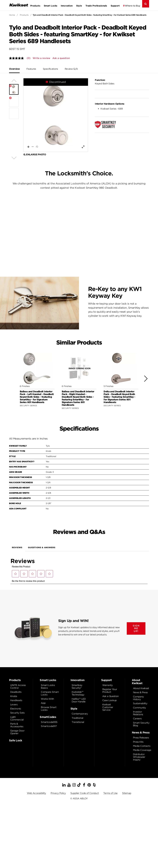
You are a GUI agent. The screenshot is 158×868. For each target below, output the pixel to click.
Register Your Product (110, 691)
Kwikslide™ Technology (78, 693)
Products (35, 6)
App (43, 703)
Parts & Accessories (17, 725)
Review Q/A (71, 69)
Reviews (17, 547)
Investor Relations (138, 713)
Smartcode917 (49, 726)
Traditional (77, 718)
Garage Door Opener (17, 732)
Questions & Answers (42, 547)
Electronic (16, 709)
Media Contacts (142, 746)
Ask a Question (111, 696)
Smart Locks (51, 6)
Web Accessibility (36, 793)
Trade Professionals (96, 6)
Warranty (108, 685)
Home (12, 15)
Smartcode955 (49, 722)
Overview (14, 69)
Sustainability (140, 703)
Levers (14, 705)
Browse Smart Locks (49, 709)
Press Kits (138, 742)
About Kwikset (141, 688)
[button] (56, 115)
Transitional (78, 722)
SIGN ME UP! (136, 628)
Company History (138, 698)
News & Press (140, 692)
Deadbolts (16, 692)
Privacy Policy (58, 793)
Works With (47, 699)
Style (79, 6)
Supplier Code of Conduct (85, 793)
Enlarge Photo (35, 155)
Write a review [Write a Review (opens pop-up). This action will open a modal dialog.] (41, 58)
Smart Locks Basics (48, 687)
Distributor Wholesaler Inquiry (139, 757)
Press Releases (141, 738)
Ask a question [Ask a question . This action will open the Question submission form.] (61, 58)
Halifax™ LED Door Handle (79, 700)
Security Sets (17, 713)
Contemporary (80, 714)
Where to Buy (133, 6)
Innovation (67, 6)
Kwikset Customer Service (108, 707)
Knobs (14, 696)
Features (31, 69)
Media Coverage (142, 750)
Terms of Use (110, 793)
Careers (137, 719)
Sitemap (127, 793)
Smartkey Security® (77, 687)
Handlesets (16, 700)
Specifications (50, 69)
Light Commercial (17, 718)
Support (115, 6)
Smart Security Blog (141, 724)
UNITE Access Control (18, 687)
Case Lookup (110, 700)
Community (139, 708)
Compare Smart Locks (50, 693)
